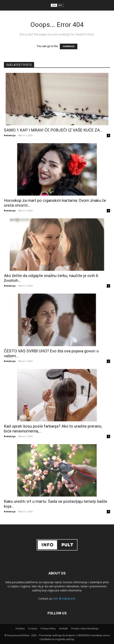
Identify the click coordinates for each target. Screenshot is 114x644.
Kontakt (63, 629)
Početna (20, 629)
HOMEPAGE (69, 46)
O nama (33, 629)
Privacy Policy (48, 629)
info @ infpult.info (65, 599)
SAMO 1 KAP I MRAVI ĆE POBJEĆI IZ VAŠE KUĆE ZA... (53, 130)
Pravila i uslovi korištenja (85, 629)
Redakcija (10, 135)
